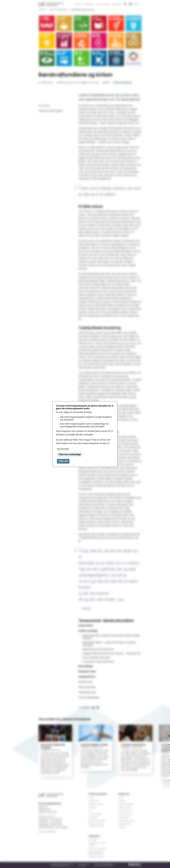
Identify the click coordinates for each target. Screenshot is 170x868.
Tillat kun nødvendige (70, 455)
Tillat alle (63, 461)
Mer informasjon (63, 449)
